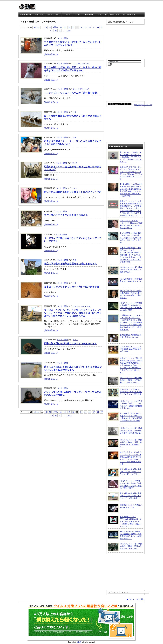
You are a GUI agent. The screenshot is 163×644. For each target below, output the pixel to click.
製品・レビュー (129, 15)
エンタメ (67, 15)
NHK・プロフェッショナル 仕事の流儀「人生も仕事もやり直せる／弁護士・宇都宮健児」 (125, 294)
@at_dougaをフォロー (143, 105)
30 (65, 27)
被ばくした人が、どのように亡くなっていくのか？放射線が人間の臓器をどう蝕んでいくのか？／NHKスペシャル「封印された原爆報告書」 (125, 458)
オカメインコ (85, 306)
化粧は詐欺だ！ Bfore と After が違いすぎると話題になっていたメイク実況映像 (125, 393)
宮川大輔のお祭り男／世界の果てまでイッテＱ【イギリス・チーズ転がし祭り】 (124, 496)
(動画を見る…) (51, 54)
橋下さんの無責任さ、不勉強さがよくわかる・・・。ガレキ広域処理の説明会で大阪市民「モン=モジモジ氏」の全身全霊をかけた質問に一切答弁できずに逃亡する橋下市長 (124, 255)
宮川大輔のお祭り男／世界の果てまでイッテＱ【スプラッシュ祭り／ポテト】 (124, 472)
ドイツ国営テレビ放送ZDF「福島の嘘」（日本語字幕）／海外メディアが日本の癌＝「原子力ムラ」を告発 (124, 238)
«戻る (55, 27)
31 (69, 27)
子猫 (75, 112)
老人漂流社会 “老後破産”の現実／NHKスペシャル (124, 338)
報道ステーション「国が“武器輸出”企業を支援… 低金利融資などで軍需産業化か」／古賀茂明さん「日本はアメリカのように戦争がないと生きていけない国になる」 (125, 365)
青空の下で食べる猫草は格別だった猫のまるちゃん (70, 264)
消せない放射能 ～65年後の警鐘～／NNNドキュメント (125, 282)
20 (50, 27)
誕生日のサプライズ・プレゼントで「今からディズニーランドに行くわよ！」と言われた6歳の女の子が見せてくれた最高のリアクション (125, 173)
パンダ (74, 163)
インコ (74, 188)
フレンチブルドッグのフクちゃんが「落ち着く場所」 (72, 93)
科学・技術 (90, 15)
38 (98, 27)
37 (94, 27)
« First (36, 27)
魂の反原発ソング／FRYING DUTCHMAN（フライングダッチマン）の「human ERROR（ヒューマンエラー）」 (125, 521)
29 (61, 27)
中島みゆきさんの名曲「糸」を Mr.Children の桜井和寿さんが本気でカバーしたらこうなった (125, 224)
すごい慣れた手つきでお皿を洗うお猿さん (66, 215)
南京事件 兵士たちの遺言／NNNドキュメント (125, 508)
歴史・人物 (102, 15)
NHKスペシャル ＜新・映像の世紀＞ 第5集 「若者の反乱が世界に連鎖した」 (125, 547)
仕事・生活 (115, 15)
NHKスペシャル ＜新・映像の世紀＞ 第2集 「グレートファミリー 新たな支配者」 (125, 431)
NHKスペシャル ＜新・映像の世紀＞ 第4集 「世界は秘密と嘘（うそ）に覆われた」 (125, 443)
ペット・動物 (26, 15)
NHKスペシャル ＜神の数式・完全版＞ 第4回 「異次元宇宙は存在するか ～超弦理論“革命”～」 (125, 535)
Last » (69, 31)
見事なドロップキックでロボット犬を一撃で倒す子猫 (72, 287)
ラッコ (76, 340)
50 (60, 31)
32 (73, 27)
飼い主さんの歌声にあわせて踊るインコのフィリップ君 (73, 192)
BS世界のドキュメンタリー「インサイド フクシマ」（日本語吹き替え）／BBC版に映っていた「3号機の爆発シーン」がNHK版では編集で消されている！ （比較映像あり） (125, 322)
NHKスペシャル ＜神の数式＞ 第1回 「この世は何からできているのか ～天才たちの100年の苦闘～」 (125, 306)
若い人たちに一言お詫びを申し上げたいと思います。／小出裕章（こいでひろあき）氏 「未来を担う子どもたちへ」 (125, 157)
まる (75, 260)
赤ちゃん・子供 (53, 15)
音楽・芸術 (39, 15)
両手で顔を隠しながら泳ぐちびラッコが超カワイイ (70, 344)
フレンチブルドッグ (81, 64)
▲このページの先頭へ (136, 599)
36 (90, 27)
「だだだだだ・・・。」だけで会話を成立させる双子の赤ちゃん (124, 350)
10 (46, 27)
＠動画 (79, 642)
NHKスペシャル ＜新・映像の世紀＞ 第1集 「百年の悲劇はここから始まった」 (125, 381)
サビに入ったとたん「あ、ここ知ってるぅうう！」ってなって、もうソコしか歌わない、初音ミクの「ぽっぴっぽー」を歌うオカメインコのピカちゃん (73, 313)
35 (85, 27)
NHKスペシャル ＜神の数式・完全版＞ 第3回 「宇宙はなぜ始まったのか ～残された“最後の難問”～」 (125, 484)
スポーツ (78, 15)
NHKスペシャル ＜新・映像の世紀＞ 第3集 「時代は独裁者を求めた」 (125, 270)
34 (81, 27)
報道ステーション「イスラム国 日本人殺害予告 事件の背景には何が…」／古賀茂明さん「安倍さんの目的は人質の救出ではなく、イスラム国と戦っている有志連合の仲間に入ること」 (125, 208)
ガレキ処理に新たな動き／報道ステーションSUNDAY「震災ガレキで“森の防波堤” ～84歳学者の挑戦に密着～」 (125, 418)
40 (56, 31)
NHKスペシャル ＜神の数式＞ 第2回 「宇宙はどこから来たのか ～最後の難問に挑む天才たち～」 (125, 405)
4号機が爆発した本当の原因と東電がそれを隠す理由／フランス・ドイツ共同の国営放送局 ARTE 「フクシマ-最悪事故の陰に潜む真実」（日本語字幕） (125, 190)
